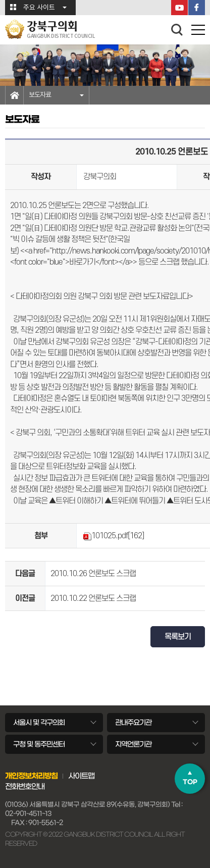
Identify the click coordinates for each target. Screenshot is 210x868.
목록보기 (178, 637)
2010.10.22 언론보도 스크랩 (93, 598)
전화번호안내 (25, 786)
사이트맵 (81, 776)
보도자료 (40, 95)
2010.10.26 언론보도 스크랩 (93, 574)
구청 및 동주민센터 (39, 744)
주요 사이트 (39, 8)
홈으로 (14, 95)
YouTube (179, 8)
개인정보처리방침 (31, 776)
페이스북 (197, 8)
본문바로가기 (0, 0)
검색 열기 (177, 30)
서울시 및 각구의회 (39, 723)
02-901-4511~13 (28, 814)
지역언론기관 (133, 744)
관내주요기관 (133, 723)
